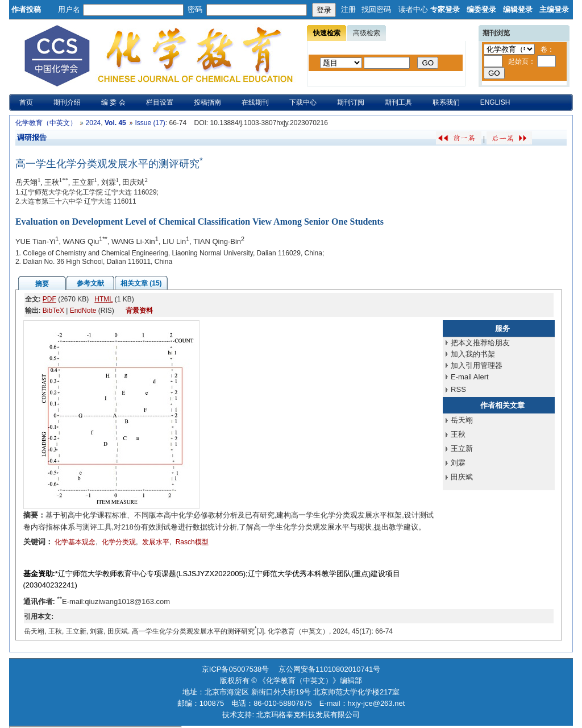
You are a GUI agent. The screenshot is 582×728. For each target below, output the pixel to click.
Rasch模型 (192, 542)
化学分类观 (119, 542)
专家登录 (445, 9)
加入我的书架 (473, 354)
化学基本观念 (75, 542)
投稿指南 (207, 102)
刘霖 (458, 463)
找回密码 (376, 9)
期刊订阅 (351, 102)
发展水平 (156, 542)
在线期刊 (255, 102)
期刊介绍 (67, 102)
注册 (348, 9)
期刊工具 (398, 102)
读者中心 (413, 9)
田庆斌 (462, 477)
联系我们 (446, 102)
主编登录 (554, 9)
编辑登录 (518, 9)
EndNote (83, 311)
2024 (93, 123)
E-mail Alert (469, 377)
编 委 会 (113, 102)
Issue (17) (150, 123)
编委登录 (481, 9)
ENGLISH (495, 102)
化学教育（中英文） (46, 123)
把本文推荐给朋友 (480, 343)
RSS (458, 389)
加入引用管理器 (477, 365)
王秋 (458, 434)
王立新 (462, 448)
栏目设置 (160, 102)
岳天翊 (462, 420)
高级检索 (367, 33)
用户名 (69, 9)
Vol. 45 (115, 123)
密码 (195, 9)
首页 (26, 102)
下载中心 (303, 102)
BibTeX (53, 311)
